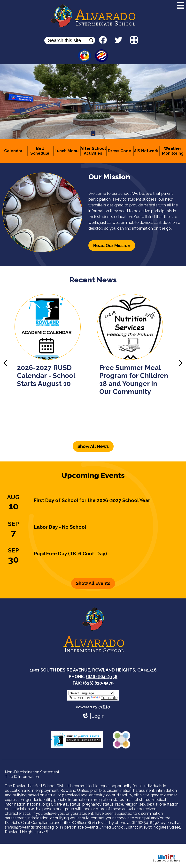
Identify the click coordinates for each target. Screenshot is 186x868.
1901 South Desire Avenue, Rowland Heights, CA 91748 (93, 670)
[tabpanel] (93, 102)
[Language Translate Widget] (91, 693)
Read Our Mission (112, 245)
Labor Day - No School (60, 527)
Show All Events (93, 583)
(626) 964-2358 (102, 676)
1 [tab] (93, 134)
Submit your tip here (167, 858)
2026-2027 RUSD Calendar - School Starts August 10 (46, 376)
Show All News (93, 446)
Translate (104, 698)
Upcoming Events (93, 475)
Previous (5, 363)
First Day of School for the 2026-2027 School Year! (93, 500)
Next (181, 363)
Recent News (93, 280)
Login (93, 716)
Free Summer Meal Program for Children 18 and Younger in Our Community (134, 380)
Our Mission (109, 177)
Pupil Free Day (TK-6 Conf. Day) (70, 554)
